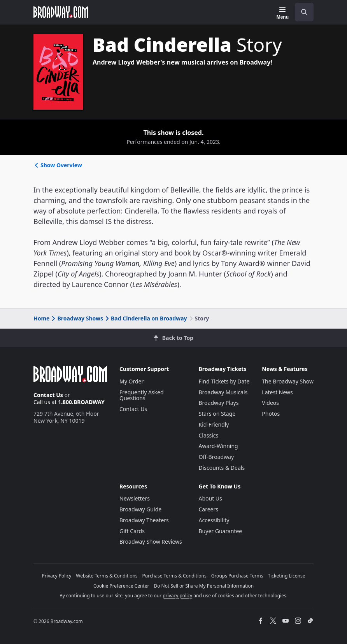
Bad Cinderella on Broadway (145, 318)
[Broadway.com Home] (61, 12)
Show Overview (58, 165)
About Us (210, 498)
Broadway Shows (77, 318)
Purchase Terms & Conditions (174, 576)
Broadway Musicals (223, 392)
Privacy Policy (57, 576)
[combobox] (301, 12)
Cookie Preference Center (121, 586)
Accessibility (214, 520)
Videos (270, 403)
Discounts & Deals (222, 468)
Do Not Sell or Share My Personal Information (204, 586)
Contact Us (48, 395)
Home (41, 318)
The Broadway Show (288, 381)
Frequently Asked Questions (142, 395)
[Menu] (283, 13)
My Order (131, 381)
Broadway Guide (140, 509)
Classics (209, 435)
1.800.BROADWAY (81, 402)
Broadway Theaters (144, 520)
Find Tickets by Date (224, 381)
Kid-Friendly (214, 424)
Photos (271, 414)
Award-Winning (218, 446)
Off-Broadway (216, 457)
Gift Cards (132, 531)
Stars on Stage (217, 414)
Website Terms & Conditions (107, 576)
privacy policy (177, 596)
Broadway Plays (219, 403)
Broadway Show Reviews (151, 542)
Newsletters (135, 498)
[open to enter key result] (304, 12)
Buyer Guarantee (221, 531)
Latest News (277, 392)
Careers (209, 509)
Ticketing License (287, 576)
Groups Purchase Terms (237, 576)
